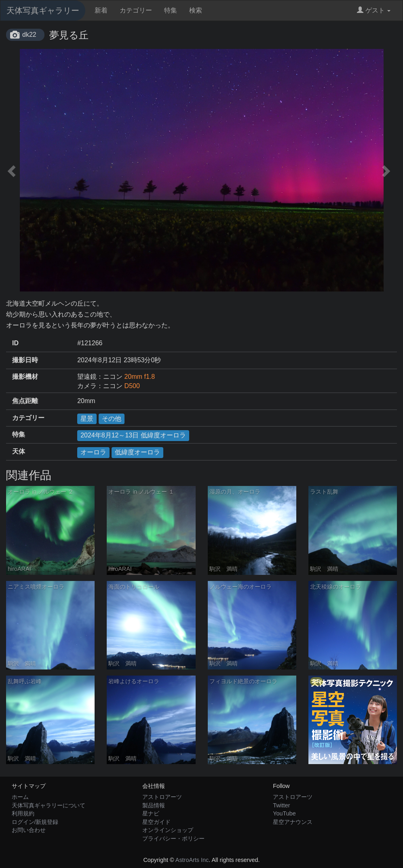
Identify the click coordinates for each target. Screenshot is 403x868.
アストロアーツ (162, 797)
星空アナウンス (293, 822)
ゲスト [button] (374, 10)
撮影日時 (25, 360)
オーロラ (93, 452)
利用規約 (23, 813)
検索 (196, 10)
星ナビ (151, 813)
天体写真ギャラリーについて (49, 805)
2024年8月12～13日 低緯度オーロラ (133, 435)
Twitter (281, 805)
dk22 (29, 35)
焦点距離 (25, 401)
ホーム (20, 797)
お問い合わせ (29, 830)
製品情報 (154, 805)
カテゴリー (136, 10)
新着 (101, 10)
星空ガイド (156, 822)
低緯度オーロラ (137, 452)
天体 (19, 451)
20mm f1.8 (140, 377)
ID (15, 343)
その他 (112, 419)
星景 (87, 419)
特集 (171, 10)
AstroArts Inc (192, 860)
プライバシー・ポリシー (173, 838)
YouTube (284, 813)
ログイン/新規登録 (35, 822)
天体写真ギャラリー (43, 11)
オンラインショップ (168, 830)
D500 (132, 386)
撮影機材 (25, 377)
